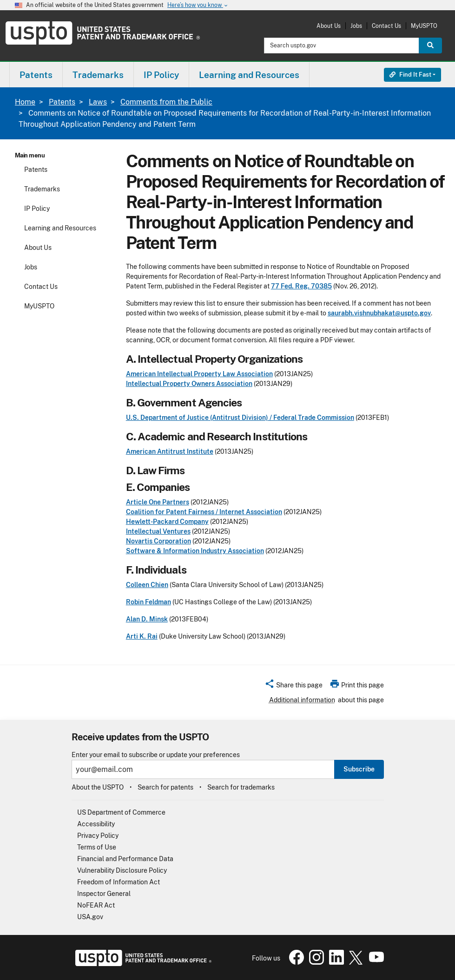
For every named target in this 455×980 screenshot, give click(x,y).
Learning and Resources (60, 228)
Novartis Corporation (158, 541)
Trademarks (42, 189)
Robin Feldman (148, 602)
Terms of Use (97, 847)
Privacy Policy (98, 836)
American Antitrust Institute (170, 451)
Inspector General (104, 894)
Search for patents (165, 787)
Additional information (302, 700)
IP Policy (37, 209)
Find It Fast (410, 75)
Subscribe (359, 769)
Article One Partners (158, 502)
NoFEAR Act (96, 905)
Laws (98, 102)
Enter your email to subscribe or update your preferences (156, 755)
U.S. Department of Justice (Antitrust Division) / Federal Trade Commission (240, 418)
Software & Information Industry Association (195, 551)
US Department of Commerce (121, 812)
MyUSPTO (424, 26)
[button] (293, 686)
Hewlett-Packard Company (167, 522)
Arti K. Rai (142, 636)
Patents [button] (36, 75)
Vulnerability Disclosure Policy (122, 870)
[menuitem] (36, 75)
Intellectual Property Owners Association (189, 384)
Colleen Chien (147, 585)
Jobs (356, 26)
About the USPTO (98, 787)
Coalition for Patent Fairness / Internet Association (204, 512)
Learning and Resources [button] (249, 75)
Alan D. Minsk (147, 619)
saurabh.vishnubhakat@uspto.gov (379, 313)
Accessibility (96, 824)
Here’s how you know (198, 5)
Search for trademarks (241, 787)
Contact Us (386, 26)
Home (25, 102)
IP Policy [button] (161, 75)
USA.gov (90, 917)
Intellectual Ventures (158, 531)
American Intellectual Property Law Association (199, 374)
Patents (62, 102)
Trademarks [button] (98, 75)
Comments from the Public (166, 102)
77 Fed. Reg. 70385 (301, 286)
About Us (329, 26)
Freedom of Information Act (119, 882)
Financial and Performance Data (125, 859)
